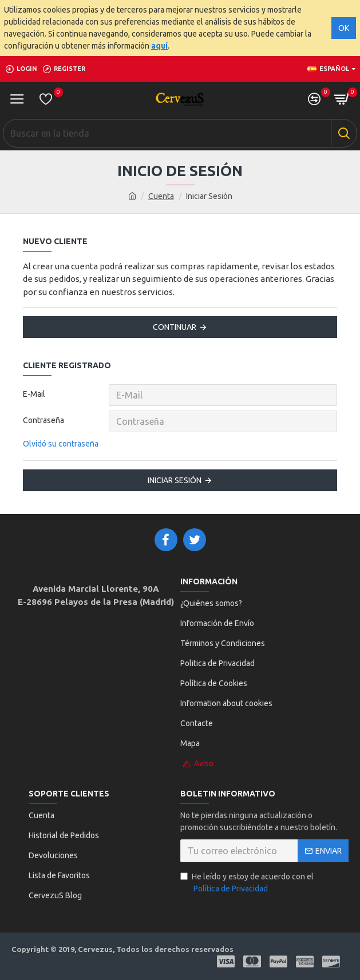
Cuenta (161, 196)
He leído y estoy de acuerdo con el (247, 883)
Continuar (175, 327)
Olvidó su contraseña (61, 444)
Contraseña (43, 420)
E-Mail (34, 394)
